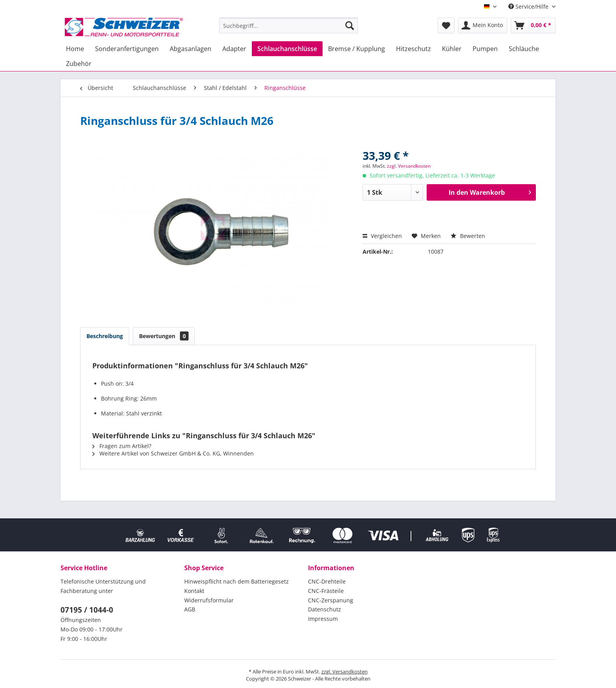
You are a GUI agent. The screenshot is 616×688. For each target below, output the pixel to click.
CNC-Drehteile (327, 581)
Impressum (323, 619)
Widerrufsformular (209, 600)
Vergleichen (382, 236)
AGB (190, 609)
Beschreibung (105, 336)
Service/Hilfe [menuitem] (529, 6)
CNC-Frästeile (326, 591)
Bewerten (468, 236)
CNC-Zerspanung (331, 600)
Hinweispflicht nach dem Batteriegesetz (236, 581)
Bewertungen (164, 336)
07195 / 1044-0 (87, 610)
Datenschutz (324, 609)
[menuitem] (289, 26)
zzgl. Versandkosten (409, 166)
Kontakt (194, 591)
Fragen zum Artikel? (122, 446)
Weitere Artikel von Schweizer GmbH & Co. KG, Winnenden (173, 453)
